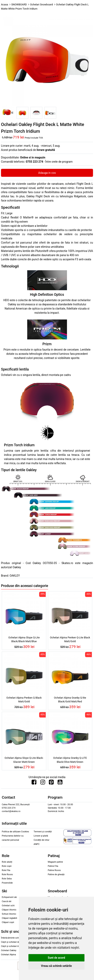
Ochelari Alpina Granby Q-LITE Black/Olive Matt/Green (70, 760)
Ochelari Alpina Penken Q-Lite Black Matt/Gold (70, 639)
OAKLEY (15, 576)
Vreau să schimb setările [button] (56, 966)
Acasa (5, 4)
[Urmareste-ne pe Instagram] (43, 783)
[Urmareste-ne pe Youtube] (60, 783)
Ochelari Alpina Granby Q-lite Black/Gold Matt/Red (70, 700)
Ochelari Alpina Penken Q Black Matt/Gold (24, 700)
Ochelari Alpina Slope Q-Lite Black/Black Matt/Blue (24, 639)
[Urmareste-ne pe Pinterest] (51, 783)
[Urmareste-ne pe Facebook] (34, 783)
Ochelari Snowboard (41, 4)
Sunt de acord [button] (56, 958)
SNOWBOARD (19, 4)
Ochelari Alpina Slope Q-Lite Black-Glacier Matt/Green (24, 760)
